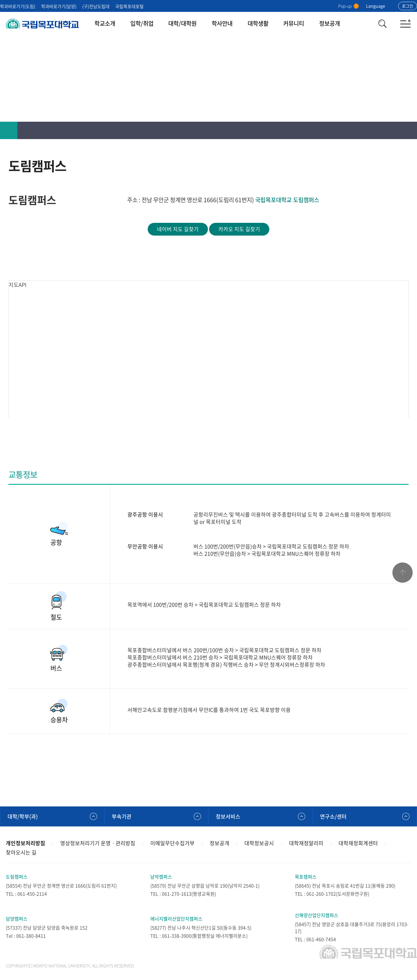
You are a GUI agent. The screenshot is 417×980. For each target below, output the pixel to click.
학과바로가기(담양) (59, 6)
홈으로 (9, 130)
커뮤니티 (294, 23)
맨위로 (403, 573)
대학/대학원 (182, 23)
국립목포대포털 (129, 6)
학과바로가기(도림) (18, 6)
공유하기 (408, 130)
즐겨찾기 (391, 130)
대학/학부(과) (23, 816)
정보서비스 (228, 816)
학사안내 (222, 23)
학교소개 (105, 23)
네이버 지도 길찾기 (178, 229)
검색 (382, 23)
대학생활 (258, 23)
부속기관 (122, 816)
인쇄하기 (374, 130)
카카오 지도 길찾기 (239, 229)
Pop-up (349, 6)
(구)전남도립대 (96, 6)
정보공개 (330, 23)
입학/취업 (142, 23)
